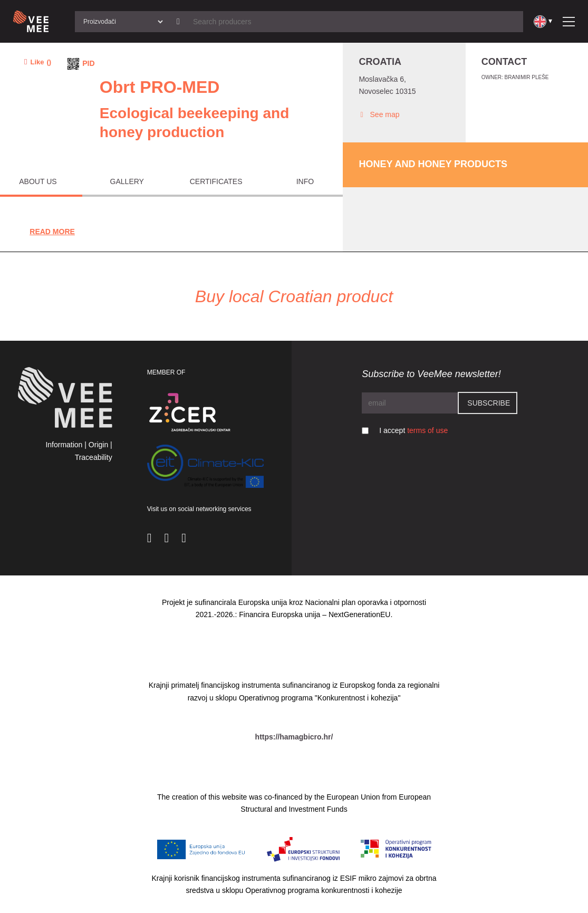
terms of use (427, 430)
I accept (413, 430)
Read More (52, 232)
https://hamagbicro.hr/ (294, 737)
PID (88, 63)
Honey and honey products (433, 164)
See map (379, 115)
